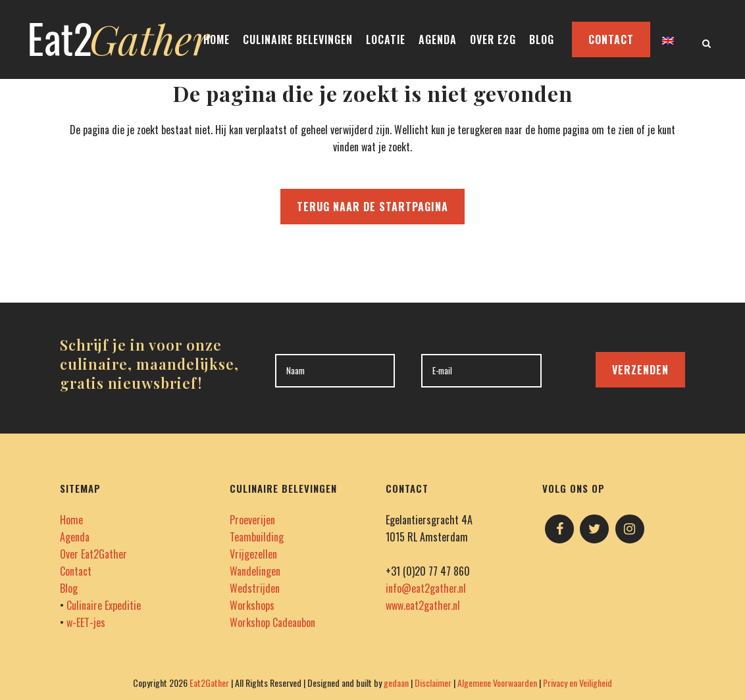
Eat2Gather (209, 683)
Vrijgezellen (253, 554)
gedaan (396, 683)
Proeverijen (252, 520)
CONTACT (611, 39)
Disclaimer (433, 683)
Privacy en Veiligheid (578, 683)
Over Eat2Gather (93, 554)
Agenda (75, 537)
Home (71, 520)
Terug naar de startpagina (372, 207)
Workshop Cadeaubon (272, 622)
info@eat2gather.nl (426, 588)
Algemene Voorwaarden (497, 683)
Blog (69, 588)
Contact (76, 571)
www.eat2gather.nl (423, 605)
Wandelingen (255, 571)
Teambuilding (257, 537)
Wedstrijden (255, 588)
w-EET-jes (86, 622)
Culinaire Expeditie (104, 605)
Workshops (252, 605)
